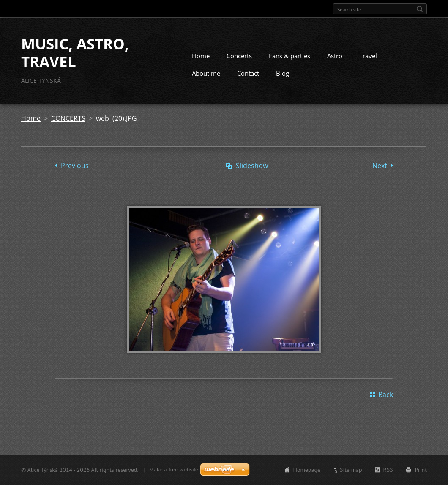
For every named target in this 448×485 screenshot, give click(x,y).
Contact (248, 73)
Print (421, 470)
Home (201, 56)
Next (380, 166)
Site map (351, 470)
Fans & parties (290, 56)
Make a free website (174, 470)
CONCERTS (68, 118)
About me (206, 73)
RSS (388, 470)
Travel (368, 56)
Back (386, 395)
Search (420, 9)
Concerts (239, 56)
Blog (283, 73)
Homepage (307, 470)
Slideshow (252, 166)
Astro (335, 56)
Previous (75, 166)
